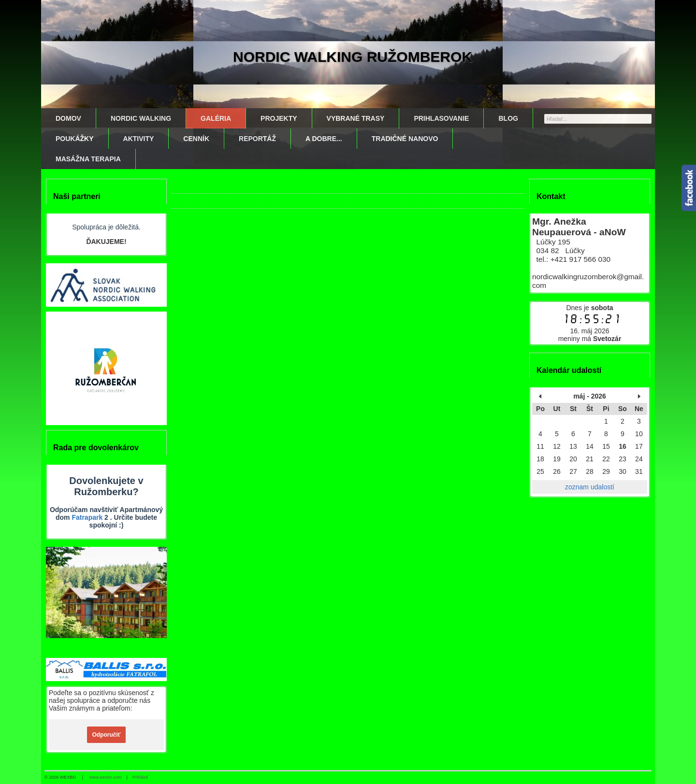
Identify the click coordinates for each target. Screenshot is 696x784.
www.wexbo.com (106, 777)
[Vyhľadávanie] (598, 119)
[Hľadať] (645, 118)
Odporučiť (106, 735)
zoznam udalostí (590, 487)
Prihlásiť (140, 777)
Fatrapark (87, 517)
